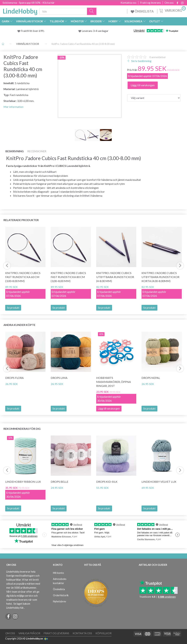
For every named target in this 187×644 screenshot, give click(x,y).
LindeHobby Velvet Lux (159, 482)
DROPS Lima (59, 378)
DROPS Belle (60, 482)
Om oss (169, 3)
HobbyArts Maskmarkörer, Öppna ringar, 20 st (114, 382)
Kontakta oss (129, 3)
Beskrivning (15, 151)
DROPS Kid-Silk (107, 482)
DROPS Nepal (151, 378)
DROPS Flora (14, 378)
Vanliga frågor (29, 633)
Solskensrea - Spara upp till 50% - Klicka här (29, 3)
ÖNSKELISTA (142, 11)
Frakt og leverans (150, 3)
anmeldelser (158, 57)
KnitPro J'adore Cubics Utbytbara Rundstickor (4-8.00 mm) (115, 277)
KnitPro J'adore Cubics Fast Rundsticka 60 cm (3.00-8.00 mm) (23, 277)
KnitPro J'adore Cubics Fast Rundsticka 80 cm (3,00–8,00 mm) (68, 277)
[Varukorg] (172, 10)
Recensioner (37, 151)
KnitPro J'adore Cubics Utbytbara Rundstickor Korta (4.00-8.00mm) (160, 277)
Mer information (13, 107)
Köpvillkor (104, 633)
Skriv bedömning (141, 61)
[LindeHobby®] (20, 11)
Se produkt (13, 308)
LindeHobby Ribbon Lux (23, 482)
